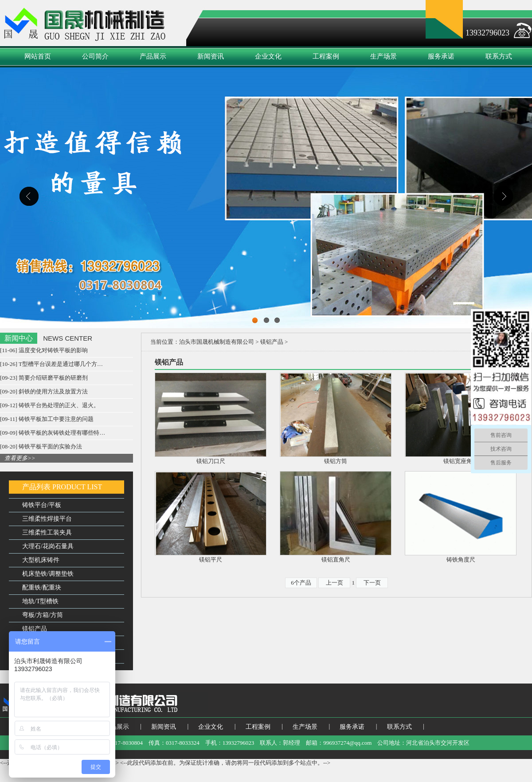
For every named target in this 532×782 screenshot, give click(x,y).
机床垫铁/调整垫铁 (48, 574)
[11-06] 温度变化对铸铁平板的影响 (44, 350)
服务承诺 (441, 56)
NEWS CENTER (68, 338)
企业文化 (268, 56)
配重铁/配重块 (42, 587)
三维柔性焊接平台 (47, 519)
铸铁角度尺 (461, 560)
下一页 (372, 583)
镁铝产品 (35, 629)
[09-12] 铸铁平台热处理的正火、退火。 (50, 405)
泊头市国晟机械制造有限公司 (217, 342)
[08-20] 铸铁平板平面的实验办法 (41, 446)
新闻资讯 (211, 56)
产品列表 (36, 487)
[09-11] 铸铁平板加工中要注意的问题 (47, 419)
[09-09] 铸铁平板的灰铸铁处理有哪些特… (53, 433)
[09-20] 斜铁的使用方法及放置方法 (44, 391)
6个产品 (301, 583)
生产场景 (383, 56)
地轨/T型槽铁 (40, 601)
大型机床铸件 (41, 560)
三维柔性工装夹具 (47, 532)
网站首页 (38, 56)
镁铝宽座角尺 (461, 461)
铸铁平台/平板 (42, 505)
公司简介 (95, 56)
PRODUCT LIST (77, 487)
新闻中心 (19, 338)
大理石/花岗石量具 (48, 546)
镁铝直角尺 (336, 560)
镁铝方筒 (336, 461)
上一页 (334, 583)
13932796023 (487, 33)
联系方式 (499, 56)
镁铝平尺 (211, 560)
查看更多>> (20, 458)
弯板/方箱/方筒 (43, 615)
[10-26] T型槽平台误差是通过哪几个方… (51, 364)
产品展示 (153, 56)
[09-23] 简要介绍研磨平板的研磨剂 (44, 378)
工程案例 (326, 56)
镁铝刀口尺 (211, 461)
